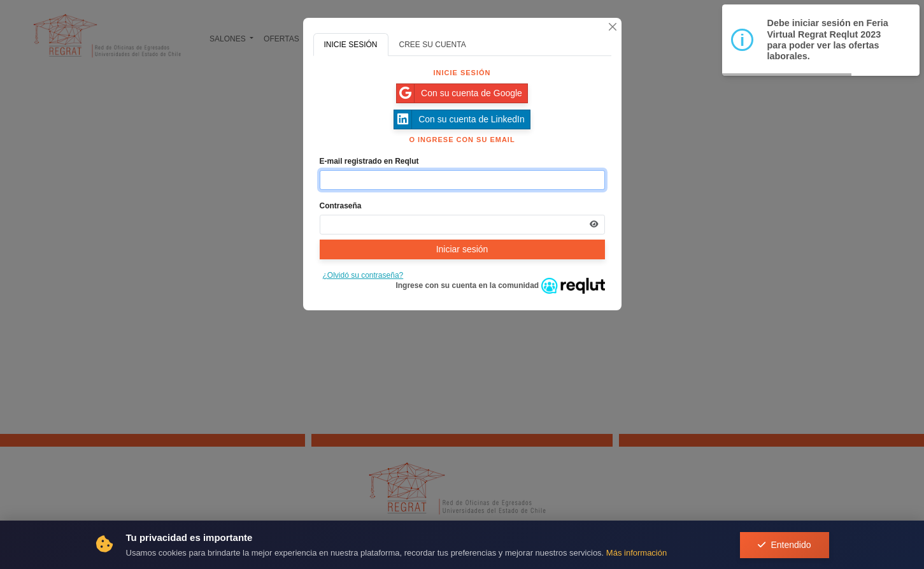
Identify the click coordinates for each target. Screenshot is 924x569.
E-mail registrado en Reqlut (369, 161)
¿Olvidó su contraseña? (363, 275)
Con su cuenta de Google (459, 93)
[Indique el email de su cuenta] (462, 180)
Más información (636, 553)
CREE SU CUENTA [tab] (433, 45)
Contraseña (341, 206)
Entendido (784, 545)
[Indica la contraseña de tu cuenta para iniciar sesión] (462, 225)
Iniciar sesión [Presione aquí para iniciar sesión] (462, 249)
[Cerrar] (613, 27)
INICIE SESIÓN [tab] (351, 45)
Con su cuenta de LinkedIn (459, 119)
